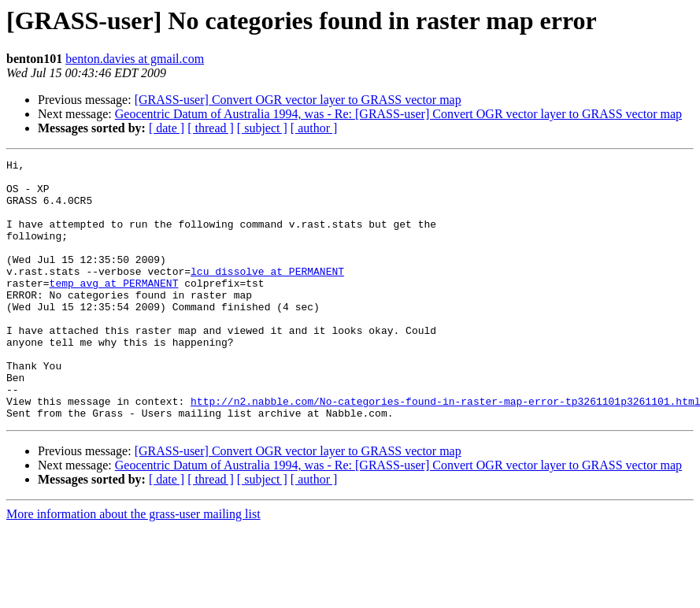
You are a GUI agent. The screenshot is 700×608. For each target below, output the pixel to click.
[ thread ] (211, 128)
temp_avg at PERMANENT (114, 309)
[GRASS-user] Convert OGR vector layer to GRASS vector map (298, 100)
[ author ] (314, 128)
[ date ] (167, 128)
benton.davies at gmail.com (135, 59)
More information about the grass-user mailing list (133, 566)
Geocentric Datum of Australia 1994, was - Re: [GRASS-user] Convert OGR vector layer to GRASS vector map (398, 114)
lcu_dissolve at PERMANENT (267, 295)
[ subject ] (262, 128)
